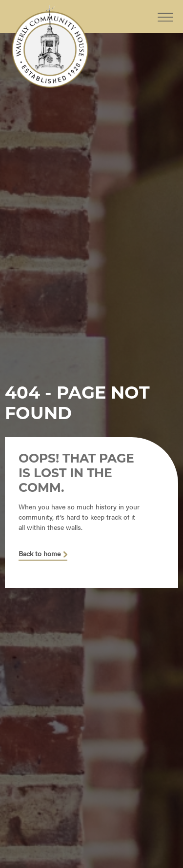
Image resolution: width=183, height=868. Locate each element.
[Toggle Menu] (165, 10)
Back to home (40, 554)
